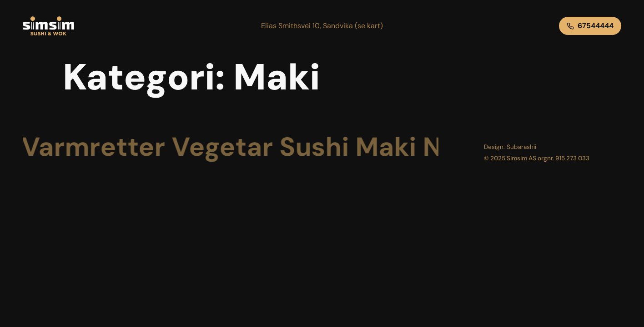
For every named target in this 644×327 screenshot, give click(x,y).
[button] (322, 26)
